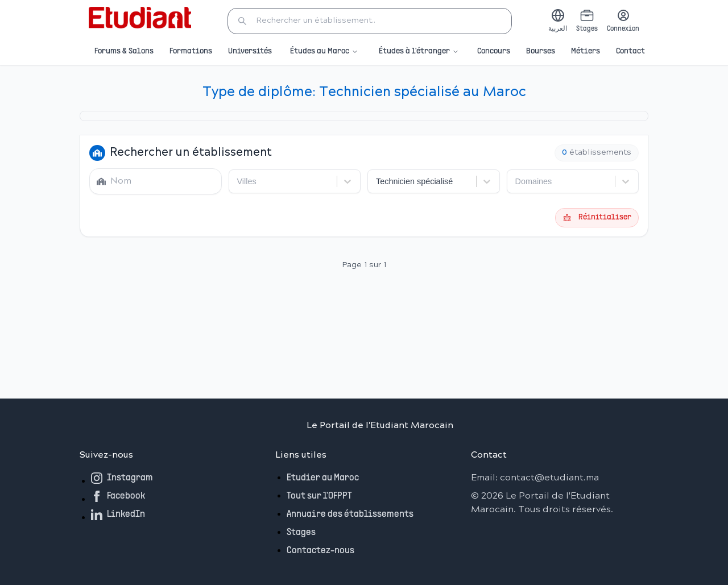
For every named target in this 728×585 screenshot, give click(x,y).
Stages (301, 533)
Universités (250, 51)
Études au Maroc (324, 52)
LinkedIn (118, 515)
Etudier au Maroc (323, 478)
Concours (494, 51)
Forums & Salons (124, 51)
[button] (370, 21)
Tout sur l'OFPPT (319, 496)
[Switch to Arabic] (558, 21)
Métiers (586, 51)
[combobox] (238, 181)
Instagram (122, 478)
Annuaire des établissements (350, 515)
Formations (191, 51)
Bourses (541, 51)
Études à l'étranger (419, 52)
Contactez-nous (320, 551)
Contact (630, 51)
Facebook (118, 496)
